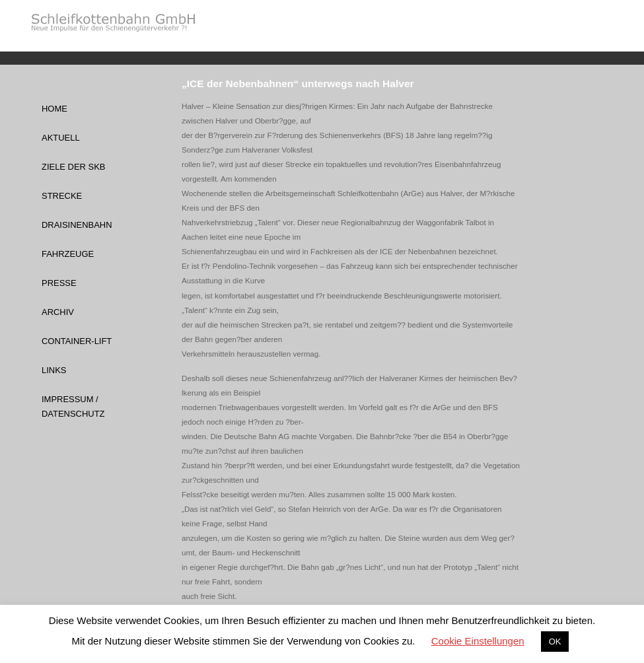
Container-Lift (77, 341)
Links (54, 370)
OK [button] (555, 642)
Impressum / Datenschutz (73, 406)
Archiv (58, 312)
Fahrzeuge (68, 254)
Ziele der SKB (73, 167)
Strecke (62, 196)
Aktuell (61, 138)
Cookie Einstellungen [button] (478, 641)
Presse (59, 283)
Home (54, 109)
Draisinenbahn (77, 225)
